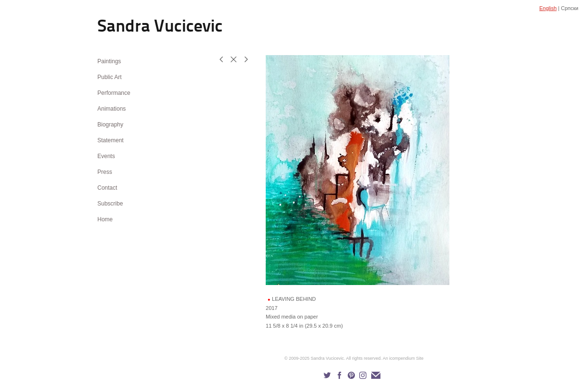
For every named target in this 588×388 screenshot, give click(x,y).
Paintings (109, 61)
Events (106, 156)
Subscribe (110, 204)
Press (105, 172)
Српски (570, 8)
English (548, 8)
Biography (110, 125)
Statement (111, 140)
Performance (114, 93)
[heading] (121, 28)
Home (105, 219)
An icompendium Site (403, 358)
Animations (112, 109)
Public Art (110, 77)
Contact (107, 188)
